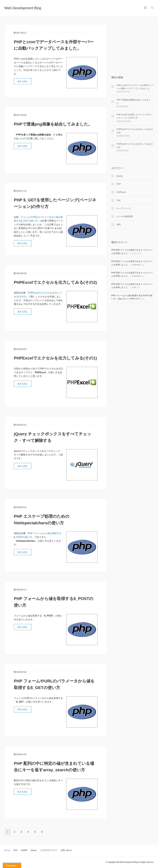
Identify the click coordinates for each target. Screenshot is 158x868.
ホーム (7, 850)
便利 (119, 224)
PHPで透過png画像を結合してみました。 (53, 124)
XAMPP (24, 850)
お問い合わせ (66, 850)
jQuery (120, 176)
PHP (119, 184)
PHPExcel (121, 192)
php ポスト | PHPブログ (129, 299)
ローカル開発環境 (125, 216)
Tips (118, 200)
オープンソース (124, 208)
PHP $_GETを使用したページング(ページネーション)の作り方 (135, 116)
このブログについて (49, 850)
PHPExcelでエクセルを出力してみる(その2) (55, 282)
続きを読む (23, 81)
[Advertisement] (132, 42)
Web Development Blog (23, 8)
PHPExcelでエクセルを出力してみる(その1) (55, 358)
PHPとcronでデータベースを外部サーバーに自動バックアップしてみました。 (135, 87)
